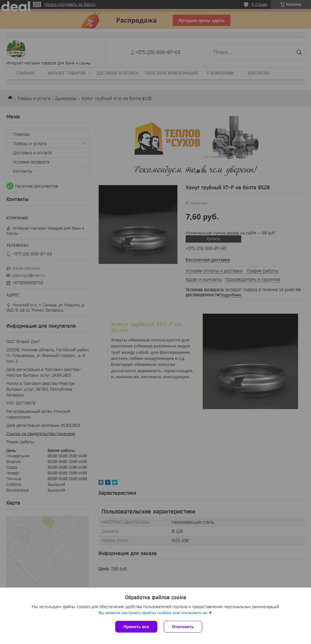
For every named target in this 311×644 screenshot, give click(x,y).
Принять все (136, 627)
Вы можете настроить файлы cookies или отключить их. (153, 613)
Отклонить (183, 627)
